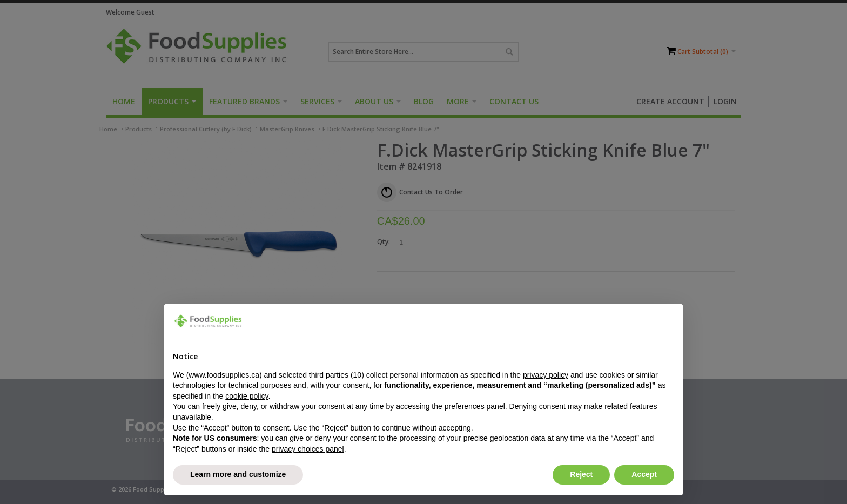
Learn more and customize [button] (238, 474)
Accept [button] (644, 474)
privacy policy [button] (546, 375)
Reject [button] (581, 474)
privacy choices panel (308, 449)
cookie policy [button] (247, 396)
